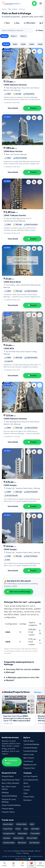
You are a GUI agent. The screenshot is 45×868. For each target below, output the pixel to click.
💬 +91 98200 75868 (11, 762)
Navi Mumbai (34, 843)
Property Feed (29, 768)
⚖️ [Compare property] (29, 51)
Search (4, 864)
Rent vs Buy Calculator (11, 783)
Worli (32, 824)
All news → (39, 692)
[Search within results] (16, 30)
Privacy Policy (29, 797)
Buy (14, 864)
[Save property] (40, 51)
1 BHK (15, 44)
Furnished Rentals (30, 748)
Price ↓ (23, 36)
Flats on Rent (12, 9)
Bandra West (8, 824)
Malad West (22, 833)
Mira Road (22, 843)
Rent (22, 864)
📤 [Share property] (34, 51)
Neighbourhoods (30, 765)
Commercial (28, 761)
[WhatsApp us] (34, 3)
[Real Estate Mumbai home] (11, 3)
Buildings (5, 793)
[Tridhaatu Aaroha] (22, 194)
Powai (18, 829)
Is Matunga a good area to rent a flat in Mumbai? (22, 679)
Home (4, 9)
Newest (4, 36)
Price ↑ (14, 36)
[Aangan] (22, 464)
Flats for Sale (29, 755)
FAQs (25, 793)
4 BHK (40, 44)
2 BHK (23, 44)
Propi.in (19, 853)
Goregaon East (9, 833)
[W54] (22, 327)
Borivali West (32, 838)
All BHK (6, 44)
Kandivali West (9, 843)
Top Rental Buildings (31, 744)
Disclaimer (28, 800)
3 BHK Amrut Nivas (12, 282)
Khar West (35, 829)
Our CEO (27, 787)
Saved (31, 864)
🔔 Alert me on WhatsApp (19, 592)
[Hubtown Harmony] (22, 63)
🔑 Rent (7, 23)
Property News (8, 809)
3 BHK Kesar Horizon (13, 151)
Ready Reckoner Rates (11, 780)
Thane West (35, 833)
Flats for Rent (29, 741)
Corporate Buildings (9, 796)
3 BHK (32, 44)
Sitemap (26, 853)
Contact (27, 790)
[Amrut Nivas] (22, 260)
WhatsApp (40, 864)
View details (13, 108)
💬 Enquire (32, 108)
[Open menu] (41, 3)
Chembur (7, 838)
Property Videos (8, 812)
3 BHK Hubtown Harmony (15, 85)
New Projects (29, 758)
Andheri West (21, 824)
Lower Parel (8, 829)
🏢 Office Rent (29, 23)
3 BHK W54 (9, 348)
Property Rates (8, 776)
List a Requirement (31, 780)
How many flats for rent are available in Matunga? (22, 671)
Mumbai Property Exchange (24, 851)
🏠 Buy (17, 23)
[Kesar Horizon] (22, 130)
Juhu (26, 829)
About (26, 783)
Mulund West (18, 838)
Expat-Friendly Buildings (11, 805)
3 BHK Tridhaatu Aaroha (15, 215)
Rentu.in (38, 851)
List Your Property (30, 776)
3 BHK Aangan (10, 485)
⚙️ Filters (39, 30)
